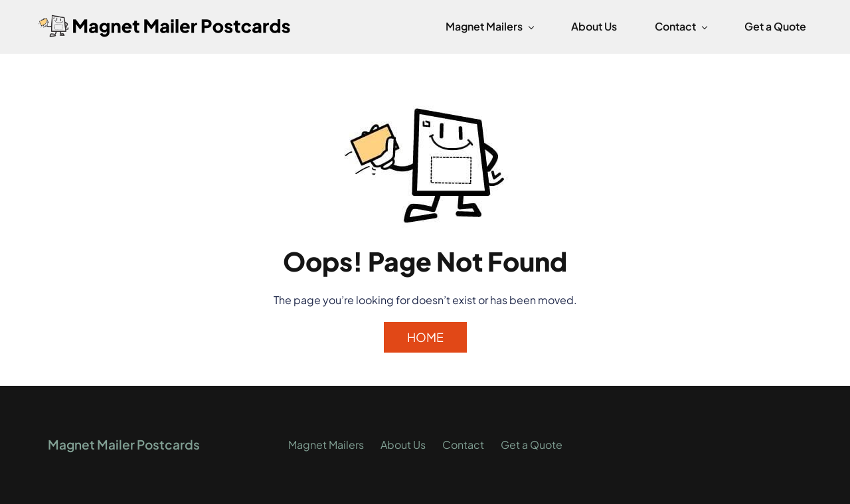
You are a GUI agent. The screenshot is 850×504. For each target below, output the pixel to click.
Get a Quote (532, 445)
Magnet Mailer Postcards (124, 444)
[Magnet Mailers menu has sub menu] (489, 27)
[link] (425, 109)
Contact (463, 445)
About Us (403, 445)
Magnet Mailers (326, 445)
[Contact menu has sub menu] (681, 27)
